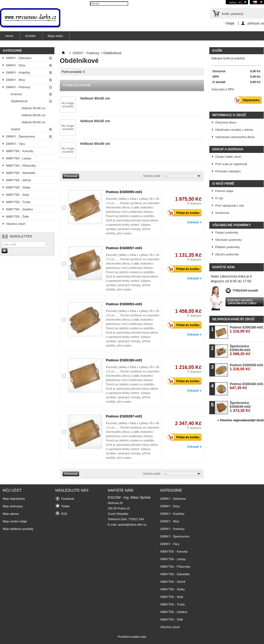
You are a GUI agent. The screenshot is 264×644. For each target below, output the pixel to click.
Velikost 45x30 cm (34, 108)
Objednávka (248, 100)
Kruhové (16, 94)
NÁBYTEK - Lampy (19, 158)
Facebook (68, 499)
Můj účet (12, 490)
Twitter (65, 506)
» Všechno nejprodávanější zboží (241, 420)
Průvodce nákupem (228, 171)
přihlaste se (256, 23)
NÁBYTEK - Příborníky (21, 166)
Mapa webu (55, 36)
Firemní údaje (224, 191)
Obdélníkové (19, 101)
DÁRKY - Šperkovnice (20, 136)
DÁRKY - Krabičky (18, 73)
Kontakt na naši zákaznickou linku (242, 302)
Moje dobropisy (13, 506)
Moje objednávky (14, 499)
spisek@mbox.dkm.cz (132, 525)
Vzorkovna (222, 213)
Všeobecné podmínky (232, 225)
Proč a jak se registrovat (231, 164)
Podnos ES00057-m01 (124, 248)
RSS (64, 514)
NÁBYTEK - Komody (20, 151)
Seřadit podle (152, 176)
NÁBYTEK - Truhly (18, 202)
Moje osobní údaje (15, 521)
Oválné (15, 129)
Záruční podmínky (227, 254)
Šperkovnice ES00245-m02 (240, 407)
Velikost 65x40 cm (34, 122)
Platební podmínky (227, 247)
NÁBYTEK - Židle (17, 217)
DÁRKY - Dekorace (19, 58)
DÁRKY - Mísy (15, 80)
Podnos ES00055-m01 (124, 192)
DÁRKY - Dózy (16, 65)
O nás (219, 198)
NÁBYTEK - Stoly (18, 195)
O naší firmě (223, 184)
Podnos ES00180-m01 (124, 360)
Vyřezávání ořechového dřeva (235, 137)
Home (9, 36)
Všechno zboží (16, 224)
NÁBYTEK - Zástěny (19, 209)
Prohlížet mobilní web (132, 637)
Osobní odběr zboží (228, 157)
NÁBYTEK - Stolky (18, 187)
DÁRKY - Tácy (15, 144)
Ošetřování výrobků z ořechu (234, 130)
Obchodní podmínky (228, 240)
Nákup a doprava (228, 149)
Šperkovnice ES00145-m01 (240, 350)
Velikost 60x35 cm (34, 115)
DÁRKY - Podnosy (18, 87)
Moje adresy (11, 514)
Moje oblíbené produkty (18, 529)
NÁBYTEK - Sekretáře (21, 173)
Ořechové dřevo (226, 122)
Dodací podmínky (227, 232)
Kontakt (30, 36)
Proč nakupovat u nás (230, 205)
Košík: (232, 14)
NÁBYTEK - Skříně (18, 180)
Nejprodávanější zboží (233, 319)
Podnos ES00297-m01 (124, 416)
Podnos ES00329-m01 (247, 367)
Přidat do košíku (185, 213)
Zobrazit (193, 222)
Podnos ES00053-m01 (124, 304)
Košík (217, 51)
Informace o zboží (229, 115)
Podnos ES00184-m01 (247, 386)
